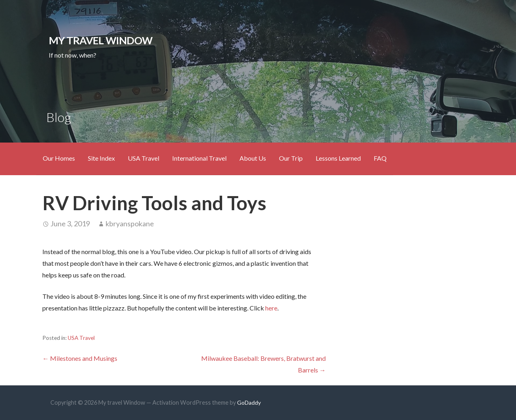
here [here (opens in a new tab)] (271, 308)
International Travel (199, 158)
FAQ (380, 158)
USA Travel (144, 158)
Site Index (101, 158)
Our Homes (59, 158)
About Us (253, 158)
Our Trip (291, 158)
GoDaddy (249, 402)
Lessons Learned (338, 158)
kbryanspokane (130, 223)
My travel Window (101, 40)
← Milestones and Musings (80, 358)
